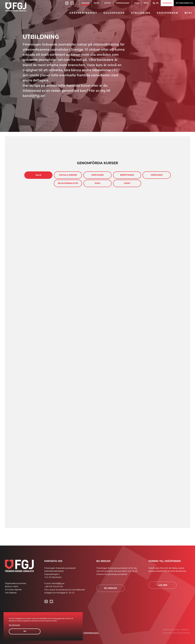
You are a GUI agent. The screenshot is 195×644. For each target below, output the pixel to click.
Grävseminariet (83, 13)
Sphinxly (176, 630)
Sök (156, 3)
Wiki (188, 13)
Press (146, 3)
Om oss (97, 3)
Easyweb (167, 633)
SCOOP (136, 3)
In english (85, 3)
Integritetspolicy (91, 633)
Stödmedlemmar (122, 3)
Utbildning (141, 13)
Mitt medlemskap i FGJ (184, 3)
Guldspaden (114, 13)
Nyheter (108, 3)
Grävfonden (168, 13)
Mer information (14, 625)
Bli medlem (167, 3)
